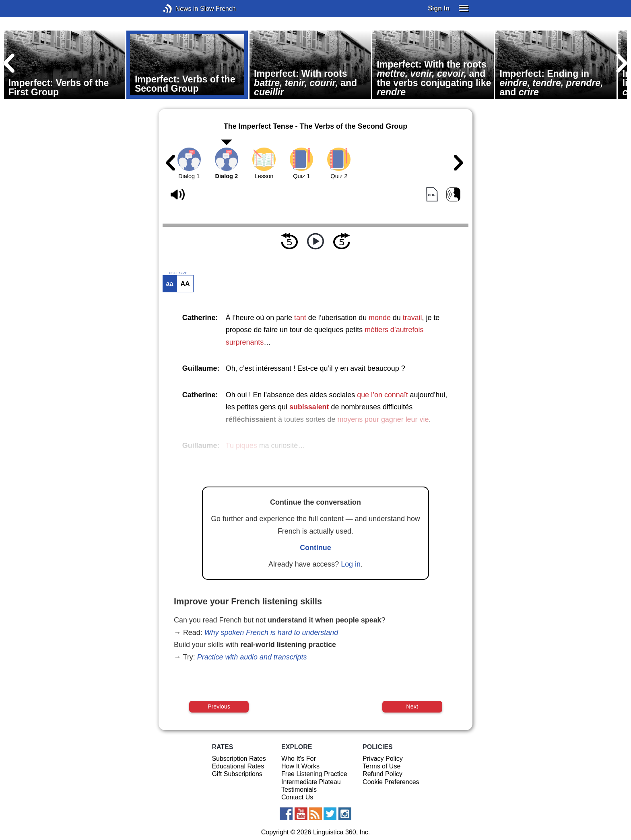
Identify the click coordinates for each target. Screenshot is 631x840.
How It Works (300, 766)
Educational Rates (238, 766)
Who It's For (299, 759)
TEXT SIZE (178, 273)
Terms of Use (381, 766)
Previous (219, 707)
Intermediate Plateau (311, 782)
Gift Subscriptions (237, 774)
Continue (315, 548)
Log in (351, 564)
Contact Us (297, 797)
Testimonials (299, 790)
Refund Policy (383, 774)
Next (412, 707)
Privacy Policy (383, 759)
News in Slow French (180, 9)
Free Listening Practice (314, 774)
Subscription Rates (239, 759)
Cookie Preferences (391, 782)
